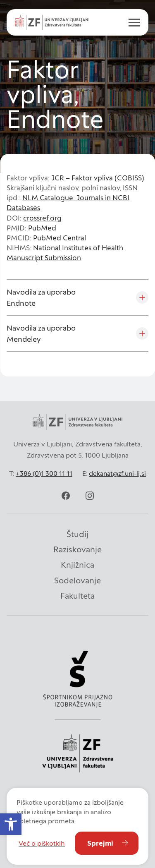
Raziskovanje (77, 549)
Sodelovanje (77, 580)
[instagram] (90, 496)
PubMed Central (60, 238)
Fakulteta (77, 596)
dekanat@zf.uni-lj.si (117, 473)
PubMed (42, 228)
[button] (11, 824)
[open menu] (131, 22)
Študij (77, 534)
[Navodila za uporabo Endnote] (77, 297)
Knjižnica (77, 565)
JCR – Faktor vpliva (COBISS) (98, 178)
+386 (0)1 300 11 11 (44, 473)
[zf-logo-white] (52, 22)
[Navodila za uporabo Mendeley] (77, 333)
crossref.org (42, 218)
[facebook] (66, 496)
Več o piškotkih (42, 843)
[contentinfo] (77, 86)
